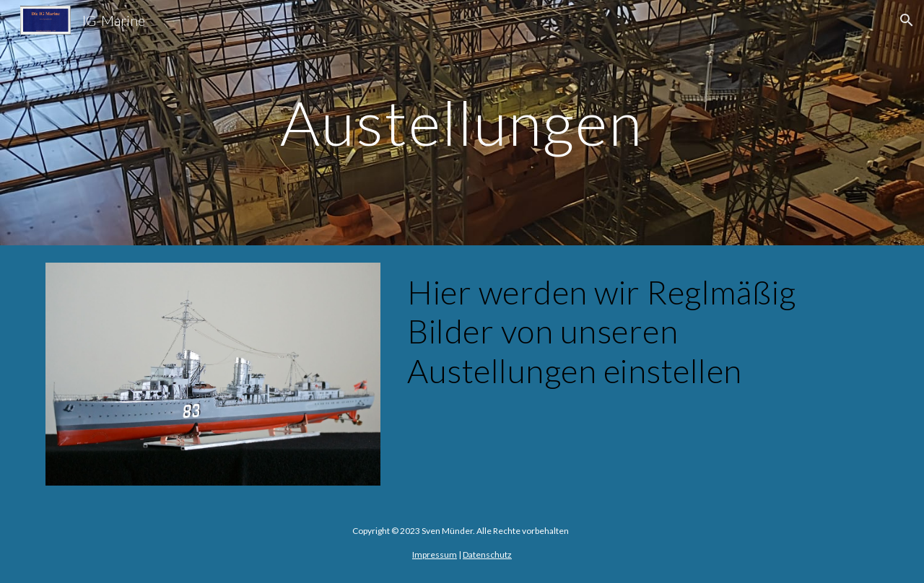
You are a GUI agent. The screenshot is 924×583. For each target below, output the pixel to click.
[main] (462, 122)
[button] (907, 20)
